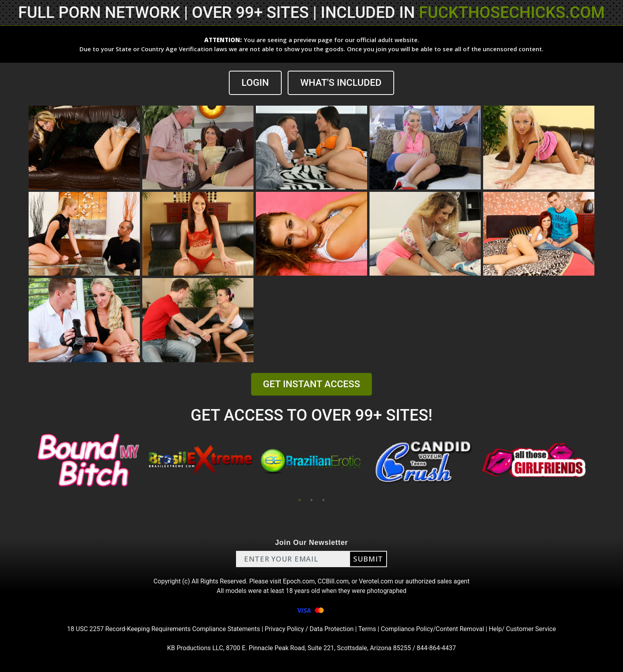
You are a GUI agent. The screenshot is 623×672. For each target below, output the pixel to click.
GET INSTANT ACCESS (311, 384)
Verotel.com (376, 581)
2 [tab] (311, 500)
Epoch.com (299, 581)
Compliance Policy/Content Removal (432, 629)
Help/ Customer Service (522, 629)
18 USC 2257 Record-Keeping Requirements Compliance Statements (164, 629)
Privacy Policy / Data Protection (309, 629)
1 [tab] (300, 500)
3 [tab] (323, 500)
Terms (367, 629)
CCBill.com (333, 581)
